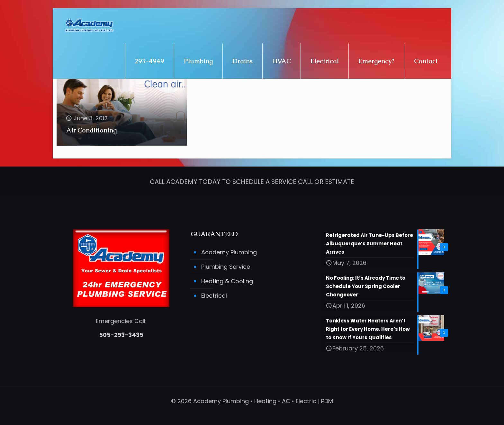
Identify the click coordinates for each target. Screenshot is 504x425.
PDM (327, 401)
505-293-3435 (121, 335)
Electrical (214, 296)
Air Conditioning (91, 130)
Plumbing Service (226, 267)
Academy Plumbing (229, 253)
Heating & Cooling (227, 281)
